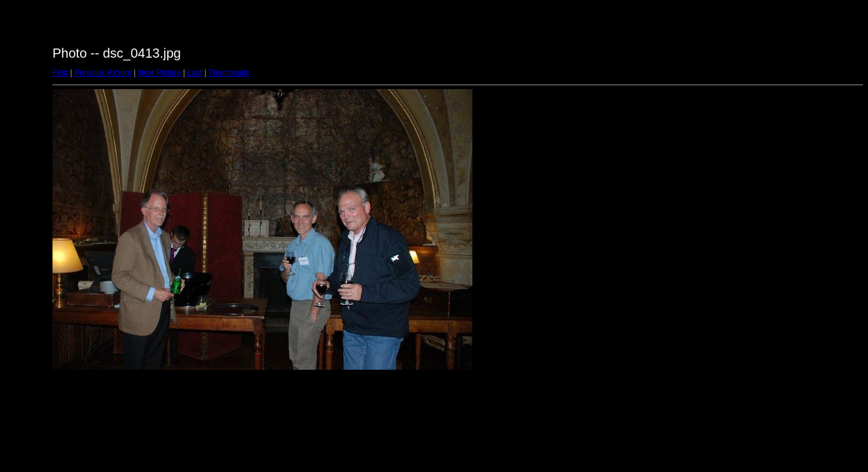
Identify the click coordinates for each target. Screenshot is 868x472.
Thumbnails (229, 73)
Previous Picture (103, 73)
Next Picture (159, 73)
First (60, 73)
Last (195, 73)
